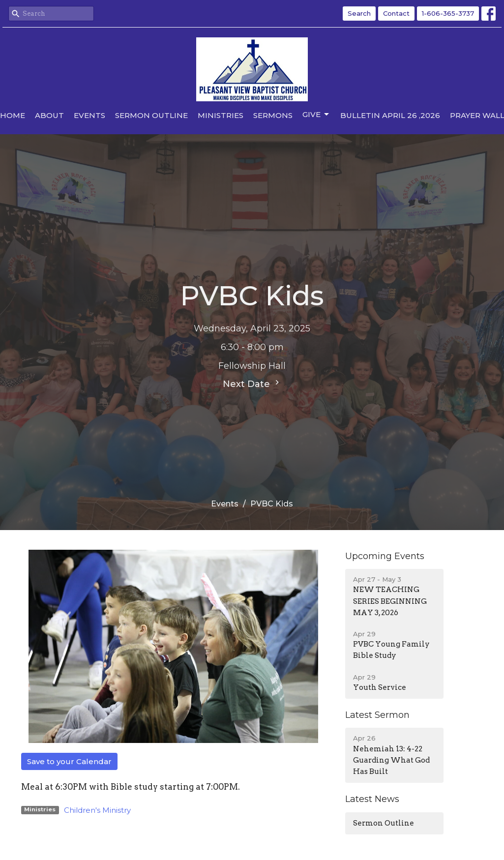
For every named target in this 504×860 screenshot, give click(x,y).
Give (316, 115)
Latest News (372, 799)
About (49, 115)
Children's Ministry (97, 810)
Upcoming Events (385, 556)
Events (89, 115)
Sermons (273, 115)
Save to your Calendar (69, 761)
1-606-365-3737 (448, 13)
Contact (396, 13)
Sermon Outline (151, 115)
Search (359, 13)
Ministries (221, 115)
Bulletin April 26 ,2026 (390, 115)
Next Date (252, 384)
